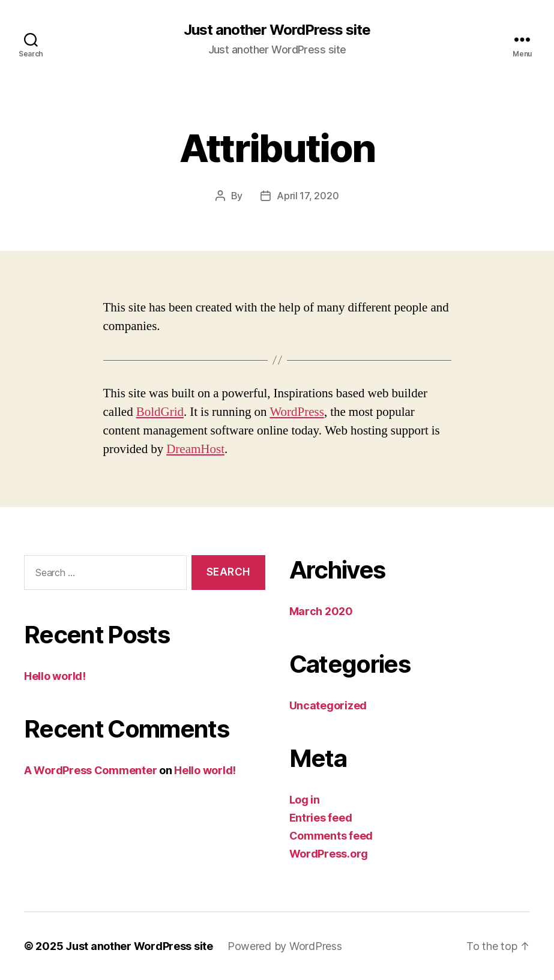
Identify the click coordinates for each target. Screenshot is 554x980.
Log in (305, 800)
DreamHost (195, 449)
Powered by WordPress (285, 946)
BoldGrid (160, 412)
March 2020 (321, 611)
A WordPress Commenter (90, 770)
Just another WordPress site (277, 30)
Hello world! (55, 676)
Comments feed (331, 836)
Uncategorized (328, 705)
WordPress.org (329, 854)
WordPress (297, 412)
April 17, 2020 (308, 196)
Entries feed (321, 818)
